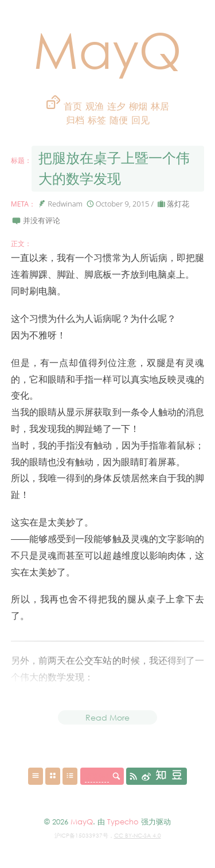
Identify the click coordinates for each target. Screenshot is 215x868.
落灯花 (178, 204)
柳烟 (138, 106)
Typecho (123, 822)
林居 (160, 106)
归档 (76, 120)
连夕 (116, 106)
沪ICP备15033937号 (81, 835)
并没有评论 (42, 220)
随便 (119, 120)
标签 (98, 120)
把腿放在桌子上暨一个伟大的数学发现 (114, 168)
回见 (140, 120)
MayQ (107, 49)
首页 (73, 106)
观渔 (95, 106)
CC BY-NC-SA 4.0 (138, 835)
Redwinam (65, 204)
